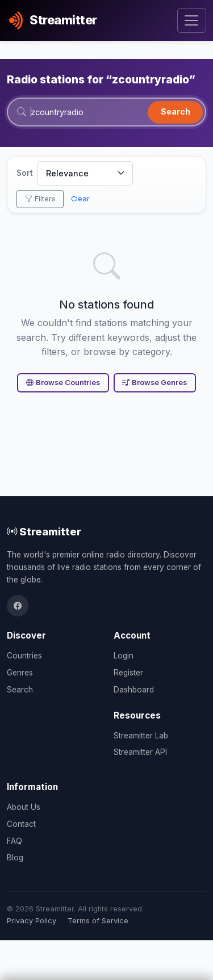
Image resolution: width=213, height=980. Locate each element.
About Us (24, 807)
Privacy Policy (32, 921)
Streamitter (44, 531)
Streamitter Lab (141, 736)
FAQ (14, 841)
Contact (21, 824)
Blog (15, 857)
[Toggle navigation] (192, 21)
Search (176, 111)
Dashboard (134, 690)
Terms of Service (98, 921)
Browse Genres (154, 383)
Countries (24, 656)
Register (128, 673)
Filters (40, 199)
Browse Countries (63, 383)
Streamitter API (140, 752)
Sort (25, 173)
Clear (80, 199)
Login (124, 656)
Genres (20, 673)
